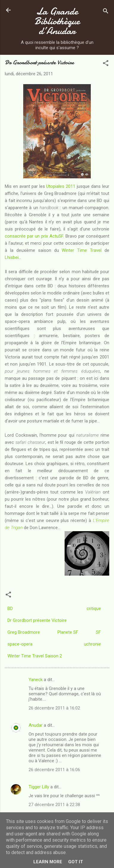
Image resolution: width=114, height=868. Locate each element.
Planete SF (68, 632)
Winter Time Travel (82, 250)
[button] (106, 64)
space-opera (20, 644)
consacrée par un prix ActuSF (34, 236)
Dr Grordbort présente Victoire (37, 620)
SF (98, 632)
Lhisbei (12, 257)
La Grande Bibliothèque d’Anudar (57, 21)
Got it (76, 862)
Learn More (48, 862)
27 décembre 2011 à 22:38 (54, 805)
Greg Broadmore (24, 632)
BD (10, 608)
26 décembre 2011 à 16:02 (54, 708)
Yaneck (36, 680)
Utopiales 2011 (61, 186)
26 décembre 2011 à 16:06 (54, 770)
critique (94, 608)
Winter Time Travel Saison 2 (35, 656)
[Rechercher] (106, 12)
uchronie (92, 644)
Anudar (36, 725)
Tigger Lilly (39, 787)
